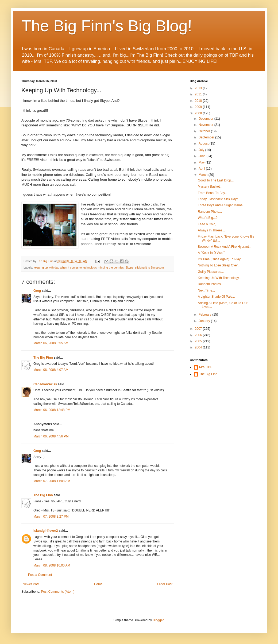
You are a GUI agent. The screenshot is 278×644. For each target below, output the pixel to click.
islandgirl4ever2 (46, 531)
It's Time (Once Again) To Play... (220, 259)
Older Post (165, 584)
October (205, 131)
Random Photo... (210, 212)
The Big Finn (43, 358)
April (202, 169)
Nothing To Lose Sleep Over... (219, 265)
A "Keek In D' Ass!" (211, 253)
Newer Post (31, 584)
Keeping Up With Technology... (220, 278)
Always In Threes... (211, 230)
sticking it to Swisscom (149, 267)
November (206, 125)
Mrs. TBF (206, 367)
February (205, 315)
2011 (199, 94)
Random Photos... (211, 284)
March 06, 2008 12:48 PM (52, 410)
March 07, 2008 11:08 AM (52, 481)
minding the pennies (111, 267)
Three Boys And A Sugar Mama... (221, 205)
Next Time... (206, 290)
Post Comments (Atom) (58, 592)
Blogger (158, 620)
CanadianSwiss (45, 384)
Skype (129, 267)
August (204, 143)
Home (98, 584)
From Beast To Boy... (213, 193)
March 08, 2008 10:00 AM (52, 565)
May (202, 162)
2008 (199, 113)
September (207, 137)
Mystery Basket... (210, 187)
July (202, 150)
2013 (199, 88)
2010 (199, 101)
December (206, 119)
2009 (199, 107)
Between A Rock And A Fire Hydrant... (225, 247)
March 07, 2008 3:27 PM (51, 517)
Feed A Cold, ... (209, 224)
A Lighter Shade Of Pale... (216, 297)
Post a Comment (40, 575)
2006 (199, 335)
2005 (199, 341)
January (205, 321)
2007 (199, 329)
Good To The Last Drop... (216, 180)
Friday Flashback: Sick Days (218, 199)
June (202, 156)
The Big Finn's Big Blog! (107, 26)
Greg (37, 291)
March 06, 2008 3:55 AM (51, 343)
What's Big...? (208, 218)
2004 (199, 347)
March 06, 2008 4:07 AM (51, 370)
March (204, 175)
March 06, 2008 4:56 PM (51, 436)
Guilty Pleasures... (211, 272)
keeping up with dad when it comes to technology (65, 267)
